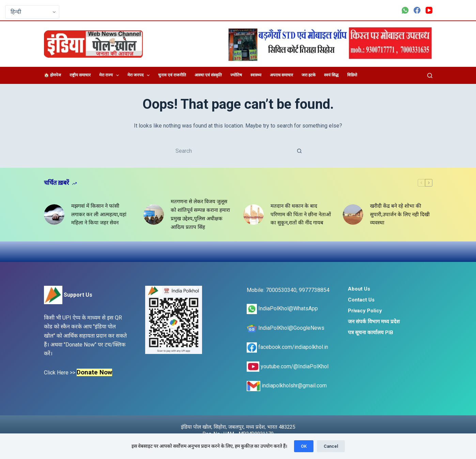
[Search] (430, 76)
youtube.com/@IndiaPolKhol (288, 366)
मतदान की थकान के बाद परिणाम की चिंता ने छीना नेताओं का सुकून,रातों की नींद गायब (301, 214)
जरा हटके (309, 75)
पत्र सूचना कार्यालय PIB (371, 332)
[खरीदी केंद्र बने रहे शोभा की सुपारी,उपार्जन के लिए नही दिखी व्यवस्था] (353, 214)
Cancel (331, 446)
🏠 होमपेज (52, 75)
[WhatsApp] (405, 10)
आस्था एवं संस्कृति (208, 75)
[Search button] (300, 151)
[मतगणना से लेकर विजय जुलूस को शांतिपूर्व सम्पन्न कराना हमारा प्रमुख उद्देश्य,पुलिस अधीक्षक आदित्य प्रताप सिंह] (154, 214)
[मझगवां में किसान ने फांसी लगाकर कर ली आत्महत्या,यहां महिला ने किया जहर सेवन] (54, 214)
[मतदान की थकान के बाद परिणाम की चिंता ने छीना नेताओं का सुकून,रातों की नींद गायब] (254, 214)
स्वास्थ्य (256, 75)
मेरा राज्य (110, 75)
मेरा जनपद (140, 75)
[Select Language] (32, 12)
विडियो (352, 75)
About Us (359, 289)
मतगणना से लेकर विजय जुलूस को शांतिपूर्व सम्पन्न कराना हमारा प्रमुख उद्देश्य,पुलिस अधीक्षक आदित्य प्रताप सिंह (200, 214)
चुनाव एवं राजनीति (172, 75)
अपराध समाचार (281, 75)
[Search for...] (231, 151)
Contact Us (361, 300)
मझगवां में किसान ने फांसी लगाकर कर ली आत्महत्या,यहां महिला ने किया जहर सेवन (99, 214)
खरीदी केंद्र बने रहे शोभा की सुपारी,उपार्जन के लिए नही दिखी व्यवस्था (400, 214)
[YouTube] (429, 10)
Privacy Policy (365, 311)
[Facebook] (417, 10)
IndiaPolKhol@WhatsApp (282, 308)
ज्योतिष (236, 75)
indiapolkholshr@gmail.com (287, 386)
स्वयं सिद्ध (331, 75)
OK (304, 446)
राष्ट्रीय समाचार (80, 75)
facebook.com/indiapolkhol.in (287, 347)
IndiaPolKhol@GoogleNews (286, 328)
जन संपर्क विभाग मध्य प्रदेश (374, 322)
